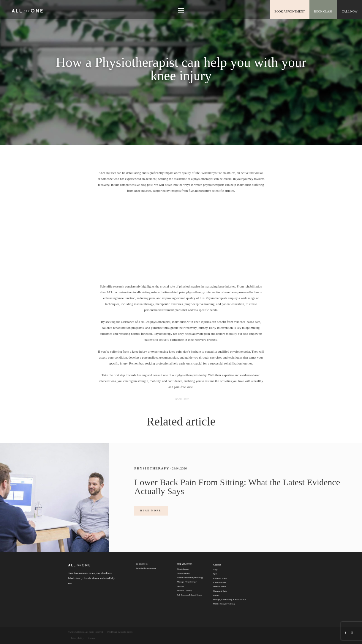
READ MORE (151, 511)
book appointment (291, 11)
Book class (324, 11)
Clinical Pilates (183, 573)
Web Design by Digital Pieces (120, 632)
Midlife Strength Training (224, 604)
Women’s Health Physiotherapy (190, 578)
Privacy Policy (78, 638)
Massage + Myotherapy (187, 582)
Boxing (216, 595)
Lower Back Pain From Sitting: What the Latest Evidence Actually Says (237, 487)
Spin (215, 574)
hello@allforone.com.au (146, 568)
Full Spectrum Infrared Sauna (189, 595)
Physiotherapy (183, 569)
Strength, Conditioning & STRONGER (230, 600)
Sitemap (91, 638)
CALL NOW (350, 11)
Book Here (181, 399)
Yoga (215, 570)
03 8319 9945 (142, 564)
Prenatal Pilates (220, 587)
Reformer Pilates (220, 578)
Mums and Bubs (220, 591)
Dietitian (181, 586)
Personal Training (184, 590)
